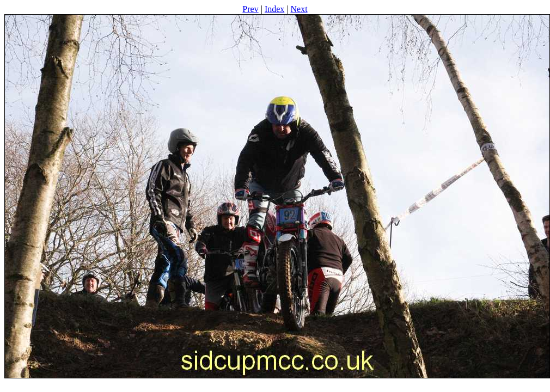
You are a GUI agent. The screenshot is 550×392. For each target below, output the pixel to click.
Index (274, 9)
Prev (250, 9)
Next (299, 9)
